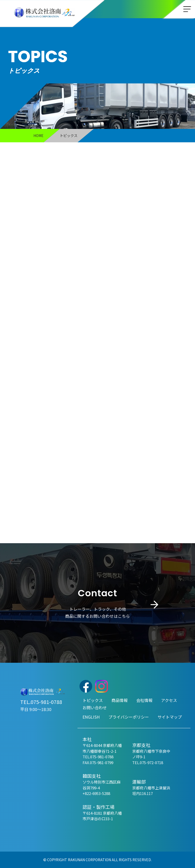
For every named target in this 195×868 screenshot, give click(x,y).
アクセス (169, 700)
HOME (38, 135)
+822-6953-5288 (96, 793)
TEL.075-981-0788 (41, 702)
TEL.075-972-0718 (148, 762)
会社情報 (144, 700)
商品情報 (120, 700)
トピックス (93, 700)
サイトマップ (170, 717)
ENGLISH (91, 717)
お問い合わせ (95, 707)
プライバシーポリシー (129, 717)
